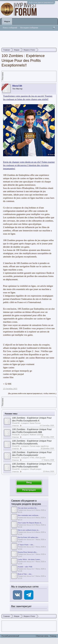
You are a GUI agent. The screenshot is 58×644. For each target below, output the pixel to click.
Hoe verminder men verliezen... (29, 515)
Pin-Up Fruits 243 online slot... (29, 537)
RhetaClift (17, 86)
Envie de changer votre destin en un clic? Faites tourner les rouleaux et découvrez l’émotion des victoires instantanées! (29, 165)
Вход (29, 482)
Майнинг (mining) (36, 435)
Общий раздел (35, 469)
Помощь (53, 636)
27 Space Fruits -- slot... (26, 545)
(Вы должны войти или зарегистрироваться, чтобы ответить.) (32, 393)
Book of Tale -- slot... (25, 574)
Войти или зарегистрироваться (41, 2)
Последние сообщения (29, 28)
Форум (7, 21)
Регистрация (29, 490)
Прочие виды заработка (39, 446)
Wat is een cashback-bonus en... (29, 530)
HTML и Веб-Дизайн (38, 458)
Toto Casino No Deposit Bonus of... (30, 523)
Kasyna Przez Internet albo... (28, 552)
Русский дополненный (10, 636)
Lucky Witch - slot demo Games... (30, 559)
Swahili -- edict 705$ (25, 567)
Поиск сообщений (10, 28)
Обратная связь (42, 636)
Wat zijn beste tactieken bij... (28, 508)
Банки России (35, 423)
